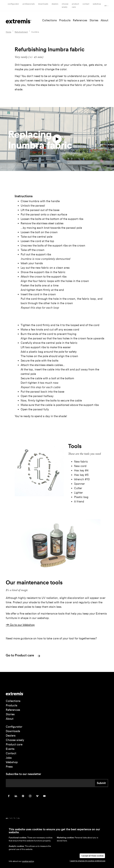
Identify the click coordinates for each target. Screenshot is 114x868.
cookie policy (28, 861)
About (104, 20)
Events (10, 749)
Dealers (55, 4)
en (106, 6)
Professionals (29, 4)
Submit (101, 783)
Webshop (97, 4)
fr (15, 818)
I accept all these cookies (92, 856)
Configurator (13, 4)
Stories (94, 20)
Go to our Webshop (20, 625)
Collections (49, 20)
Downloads (43, 4)
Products (65, 20)
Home (8, 32)
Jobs (9, 758)
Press (9, 767)
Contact (86, 4)
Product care (14, 744)
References (80, 20)
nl (11, 818)
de (18, 818)
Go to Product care (23, 656)
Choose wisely (15, 740)
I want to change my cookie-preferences (88, 861)
